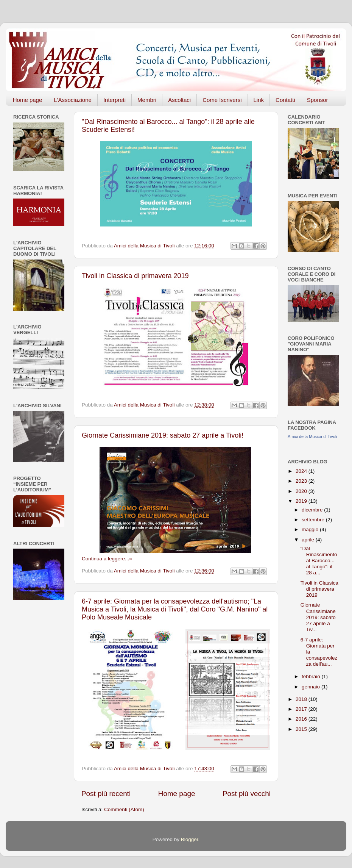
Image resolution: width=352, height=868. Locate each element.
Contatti (285, 100)
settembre (314, 520)
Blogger (190, 839)
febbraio (312, 676)
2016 (302, 719)
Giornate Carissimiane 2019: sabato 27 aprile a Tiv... (318, 617)
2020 (302, 491)
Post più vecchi (247, 794)
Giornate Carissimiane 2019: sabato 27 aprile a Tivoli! (163, 435)
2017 (302, 709)
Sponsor (318, 100)
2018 (302, 699)
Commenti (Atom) (124, 809)
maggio (311, 529)
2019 (302, 501)
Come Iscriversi (222, 100)
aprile (309, 540)
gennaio (312, 687)
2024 (302, 471)
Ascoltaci (179, 100)
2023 (302, 481)
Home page (28, 100)
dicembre (313, 510)
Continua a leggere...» (107, 559)
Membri (147, 100)
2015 (302, 729)
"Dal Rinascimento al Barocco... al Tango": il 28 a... (319, 561)
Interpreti (114, 100)
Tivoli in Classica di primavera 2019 (135, 276)
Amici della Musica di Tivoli (312, 436)
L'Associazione (73, 100)
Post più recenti (106, 794)
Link (259, 100)
